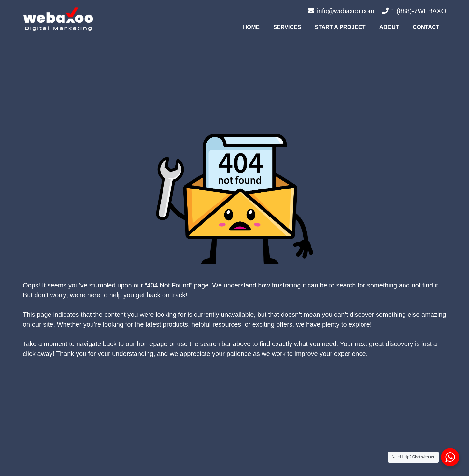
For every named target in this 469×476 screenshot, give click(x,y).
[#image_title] (58, 19)
